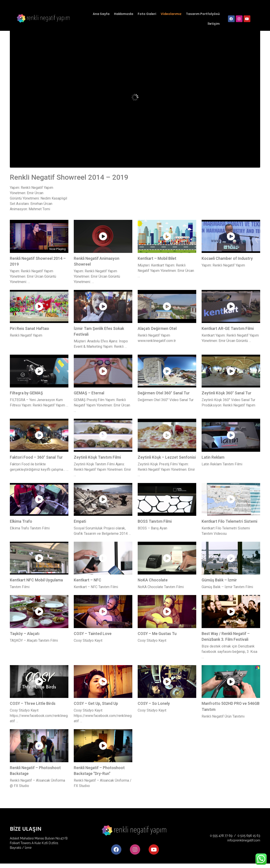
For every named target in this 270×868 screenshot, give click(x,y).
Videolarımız (171, 14)
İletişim (214, 24)
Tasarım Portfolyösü (203, 14)
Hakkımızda (124, 14)
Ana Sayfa (101, 14)
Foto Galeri (147, 14)
